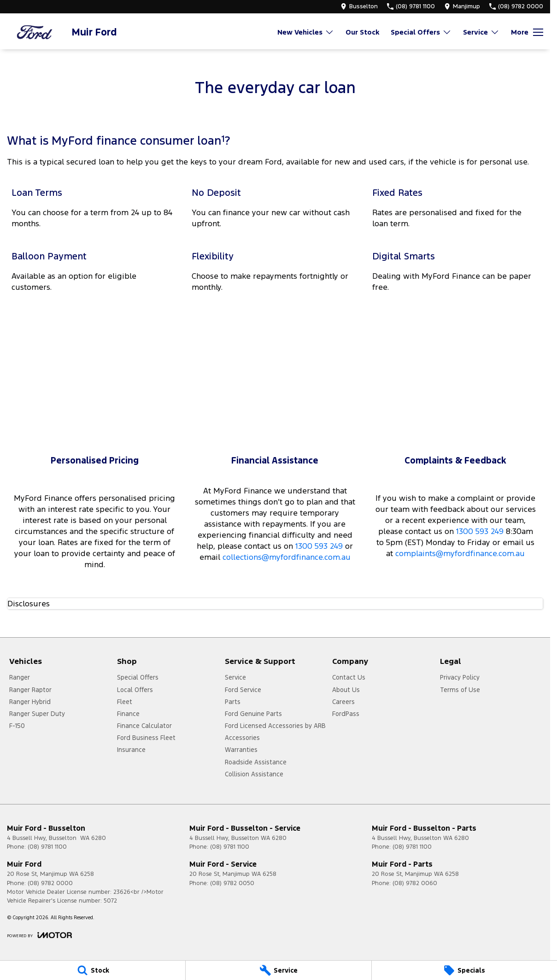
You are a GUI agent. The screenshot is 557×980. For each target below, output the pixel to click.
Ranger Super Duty (37, 714)
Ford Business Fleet (146, 738)
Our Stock (362, 32)
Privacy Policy (460, 677)
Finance (128, 714)
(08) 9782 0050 (232, 883)
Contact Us (349, 677)
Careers (343, 702)
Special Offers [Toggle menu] (421, 32)
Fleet (125, 702)
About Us (346, 690)
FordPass (346, 714)
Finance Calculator (144, 726)
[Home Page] (35, 32)
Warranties (241, 750)
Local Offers (135, 690)
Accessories (242, 738)
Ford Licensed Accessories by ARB (275, 726)
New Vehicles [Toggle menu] (306, 32)
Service (235, 677)
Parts (233, 702)
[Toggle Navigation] (527, 32)
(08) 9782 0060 (415, 883)
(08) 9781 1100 (47, 847)
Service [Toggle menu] (481, 32)
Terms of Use (460, 690)
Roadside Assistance (256, 762)
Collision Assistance (254, 774)
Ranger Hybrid (30, 702)
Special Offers (138, 677)
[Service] (278, 970)
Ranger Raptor (30, 690)
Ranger (20, 677)
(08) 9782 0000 (50, 883)
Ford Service (243, 690)
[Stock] (93, 970)
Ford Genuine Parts (253, 714)
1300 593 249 (319, 546)
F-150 (17, 726)
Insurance (131, 750)
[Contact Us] (359, 6)
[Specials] (464, 970)
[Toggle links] (39, 935)
